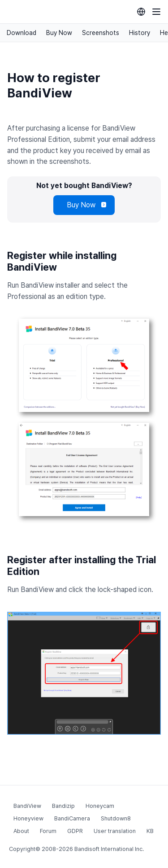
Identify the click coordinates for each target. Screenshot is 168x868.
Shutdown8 (116, 818)
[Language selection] (141, 12)
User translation (115, 831)
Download (22, 33)
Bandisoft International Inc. (109, 849)
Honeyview (28, 818)
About (21, 831)
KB (150, 831)
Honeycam (100, 806)
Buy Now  (84, 205)
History (140, 33)
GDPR (75, 831)
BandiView (27, 806)
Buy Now (59, 33)
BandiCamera (72, 818)
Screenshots (101, 33)
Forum (48, 831)
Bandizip (63, 806)
